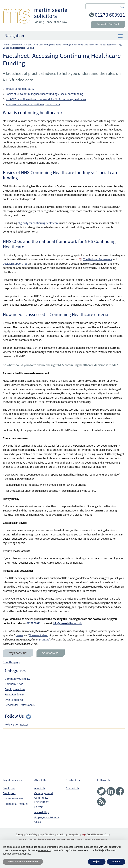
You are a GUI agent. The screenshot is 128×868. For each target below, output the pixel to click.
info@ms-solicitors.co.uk (67, 623)
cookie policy (45, 850)
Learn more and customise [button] (23, 862)
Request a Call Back (108, 24)
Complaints (74, 834)
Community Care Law (17, 679)
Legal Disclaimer (47, 834)
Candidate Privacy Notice (95, 840)
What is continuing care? (20, 89)
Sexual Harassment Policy (98, 834)
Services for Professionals (20, 705)
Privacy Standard (52, 840)
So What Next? (51, 653)
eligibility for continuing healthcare (38, 223)
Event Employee (14, 694)
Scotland (44, 640)
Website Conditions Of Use (31, 840)
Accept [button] (116, 862)
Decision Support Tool (15, 264)
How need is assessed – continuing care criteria (33, 104)
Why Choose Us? (18, 653)
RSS (101, 802)
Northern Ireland (38, 635)
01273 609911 (110, 15)
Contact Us (72, 788)
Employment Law (15, 689)
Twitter (101, 791)
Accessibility (41, 812)
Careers (39, 807)
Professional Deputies (15, 804)
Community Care (13, 799)
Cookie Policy (31, 834)
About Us (40, 788)
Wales (20, 635)
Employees (9, 793)
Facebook (120, 791)
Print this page (11, 662)
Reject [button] (97, 862)
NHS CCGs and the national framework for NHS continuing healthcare (46, 99)
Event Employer (14, 700)
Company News (14, 684)
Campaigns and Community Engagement (43, 798)
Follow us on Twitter (16, 725)
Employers (9, 788)
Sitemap (20, 834)
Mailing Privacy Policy (72, 840)
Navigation (14, 36)
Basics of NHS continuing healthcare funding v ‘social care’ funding (44, 94)
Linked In (111, 791)
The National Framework (98, 259)
